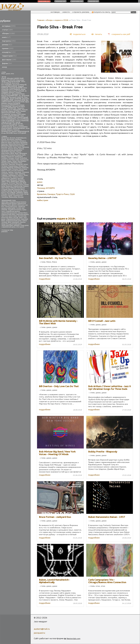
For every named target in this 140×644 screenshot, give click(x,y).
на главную (55, 12)
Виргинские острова (17, 146)
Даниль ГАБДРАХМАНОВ (20, 132)
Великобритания (15, 144)
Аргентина (11, 139)
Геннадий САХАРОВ (16, 97)
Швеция (23, 182)
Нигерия (4, 166)
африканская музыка (9, 203)
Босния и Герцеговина (16, 185)
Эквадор (5, 183)
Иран (17, 153)
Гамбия (4, 191)
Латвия (4, 161)
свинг (21, 218)
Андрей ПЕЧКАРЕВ (16, 88)
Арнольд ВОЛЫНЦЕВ (17, 91)
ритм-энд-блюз (7, 218)
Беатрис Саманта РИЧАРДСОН (11, 93)
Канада (11, 158)
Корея (4, 160)
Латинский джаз (11, 207)
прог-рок (5, 216)
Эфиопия (19, 183)
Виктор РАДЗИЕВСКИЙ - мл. (11, 96)
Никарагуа (22, 166)
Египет (25, 191)
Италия (19, 155)
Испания (12, 155)
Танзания (5, 197)
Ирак (12, 153)
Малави (4, 194)
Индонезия (5, 153)
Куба (17, 160)
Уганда (21, 177)
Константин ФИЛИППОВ (10, 105)
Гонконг (4, 149)
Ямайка (4, 185)
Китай (17, 158)
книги (6, 37)
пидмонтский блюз (8, 214)
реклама (4, 232)
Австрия (12, 138)
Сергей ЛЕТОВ (17, 124)
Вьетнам (4, 147)
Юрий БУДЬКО (7, 128)
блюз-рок (21, 205)
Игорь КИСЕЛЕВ (7, 133)
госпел (18, 208)
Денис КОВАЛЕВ (16, 99)
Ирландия (23, 153)
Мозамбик (11, 194)
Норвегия (17, 168)
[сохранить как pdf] (119, 34)
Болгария (16, 143)
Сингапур (18, 172)
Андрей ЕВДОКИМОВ (9, 86)
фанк (10, 222)
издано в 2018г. (62, 20)
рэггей (16, 218)
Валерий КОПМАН (18, 94)
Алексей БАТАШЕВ (14, 82)
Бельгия (4, 143)
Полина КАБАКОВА (22, 121)
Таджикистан (18, 196)
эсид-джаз (24, 225)
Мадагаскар (18, 186)
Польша (15, 169)
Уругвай (20, 179)
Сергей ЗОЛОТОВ (8, 122)
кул (26, 205)
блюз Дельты (12, 205)
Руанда (4, 196)
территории (9, 56)
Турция (15, 177)
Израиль (12, 152)
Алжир (4, 139)
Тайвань (4, 175)
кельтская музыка (22, 214)
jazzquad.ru (39, 633)
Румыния (20, 171)
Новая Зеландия (7, 168)
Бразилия (24, 143)
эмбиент (17, 225)
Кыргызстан (24, 160)
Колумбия (23, 158)
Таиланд (22, 174)
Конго (4, 193)
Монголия (20, 194)
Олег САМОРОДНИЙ (21, 118)
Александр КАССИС (8, 80)
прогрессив (22, 216)
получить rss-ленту (101, 12)
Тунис (26, 175)
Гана (15, 147)
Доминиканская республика (12, 150)
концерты (9, 52)
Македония (6, 163)
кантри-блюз (23, 213)
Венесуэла (5, 146)
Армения (18, 139)
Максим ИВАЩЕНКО (14, 110)
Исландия (5, 155)
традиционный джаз (14, 221)
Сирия (10, 196)
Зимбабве (5, 152)
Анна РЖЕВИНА (15, 89)
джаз (8, 74)
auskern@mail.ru (42, 629)
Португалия (23, 169)
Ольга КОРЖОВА (22, 119)
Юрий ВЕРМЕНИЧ (19, 128)
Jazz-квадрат (14, 10)
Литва (14, 161)
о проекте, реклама (81, 12)
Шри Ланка (5, 188)
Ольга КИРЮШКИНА (9, 119)
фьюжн (23, 222)
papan (4, 78)
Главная (40, 20)
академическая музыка (18, 202)
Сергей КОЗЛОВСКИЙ (11, 123)
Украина (14, 179)
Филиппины (13, 197)
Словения (5, 174)
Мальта (26, 186)
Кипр (3, 186)
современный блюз (13, 219)
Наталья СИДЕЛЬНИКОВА (11, 116)
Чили (8, 182)
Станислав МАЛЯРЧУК (9, 125)
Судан (11, 174)
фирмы (7, 63)
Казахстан (10, 157)
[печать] (97, 34)
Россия (14, 171)
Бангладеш (15, 141)
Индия (19, 152)
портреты (9, 41)
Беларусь (23, 141)
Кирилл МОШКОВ (14, 103)
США (16, 174)
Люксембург (22, 161)
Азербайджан (21, 138)
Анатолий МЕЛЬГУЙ (19, 85)
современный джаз (8, 227)
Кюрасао (9, 186)
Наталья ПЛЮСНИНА (18, 114)
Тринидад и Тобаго (15, 175)
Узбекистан (6, 179)
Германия (25, 147)
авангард (5, 202)
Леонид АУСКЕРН (18, 107)
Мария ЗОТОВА (14, 111)
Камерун (5, 158)
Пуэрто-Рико (6, 171)
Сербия (11, 172)
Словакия (25, 172)
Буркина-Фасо (19, 189)
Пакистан (25, 168)
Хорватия (21, 180)
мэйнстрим (11, 208)
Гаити (19, 147)
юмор (5, 67)
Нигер (26, 194)
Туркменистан (6, 177)
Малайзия (14, 163)
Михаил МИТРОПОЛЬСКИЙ (14, 112)
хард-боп (5, 224)
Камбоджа (19, 157)
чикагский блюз (7, 225)
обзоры (8, 33)
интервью (9, 26)
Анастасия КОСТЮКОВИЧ (10, 84)
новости (66, 12)
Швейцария (15, 182)
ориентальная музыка (9, 213)
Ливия (26, 193)
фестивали (9, 60)
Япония (21, 197)
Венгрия (24, 144)
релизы (7, 45)
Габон (10, 147)
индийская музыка (13, 211)
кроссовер (13, 216)
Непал (26, 164)
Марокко (5, 164)
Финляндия (5, 180)
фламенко (16, 222)
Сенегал (4, 172)
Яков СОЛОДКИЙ (20, 133)
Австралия (5, 138)
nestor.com (44, 1)
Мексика (12, 164)
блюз (3, 74)
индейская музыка (15, 210)
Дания (21, 149)
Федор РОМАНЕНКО (20, 127)
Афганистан (6, 141)
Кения (26, 185)
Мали (20, 163)
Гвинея (10, 191)
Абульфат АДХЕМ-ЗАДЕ (15, 78)
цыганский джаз (15, 224)
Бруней (11, 189)
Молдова (19, 164)
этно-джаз (20, 227)
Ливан (9, 161)
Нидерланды (13, 166)
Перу (10, 169)
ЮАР (25, 183)
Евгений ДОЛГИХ (18, 102)
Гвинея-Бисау (17, 191)
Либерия (19, 193)
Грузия (16, 149)
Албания (13, 188)
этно (12, 74)
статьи (7, 30)
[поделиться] (78, 34)
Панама (4, 169)
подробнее (45, 279)
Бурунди (5, 144)
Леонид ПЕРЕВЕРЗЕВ (9, 108)
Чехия (3, 182)
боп (3, 207)
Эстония (12, 183)
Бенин (10, 143)
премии (8, 48)
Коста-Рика (11, 160)
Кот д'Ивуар (11, 193)
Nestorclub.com (73, 639)
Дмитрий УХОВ (20, 100)
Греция (10, 149)
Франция (14, 180)
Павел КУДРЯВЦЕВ (8, 121)
